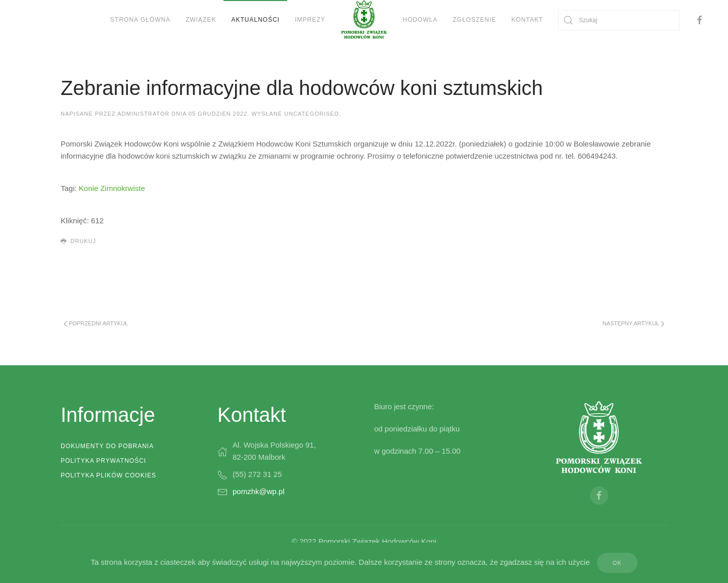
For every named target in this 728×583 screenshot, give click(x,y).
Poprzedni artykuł (96, 324)
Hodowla (420, 20)
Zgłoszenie (475, 20)
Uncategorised (311, 114)
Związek (201, 20)
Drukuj (78, 241)
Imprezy (310, 20)
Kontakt (528, 20)
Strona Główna (140, 20)
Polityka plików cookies (108, 475)
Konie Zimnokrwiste (112, 188)
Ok (617, 563)
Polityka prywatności (103, 461)
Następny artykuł (633, 324)
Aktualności (255, 20)
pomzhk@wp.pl (259, 491)
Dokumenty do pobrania (107, 446)
